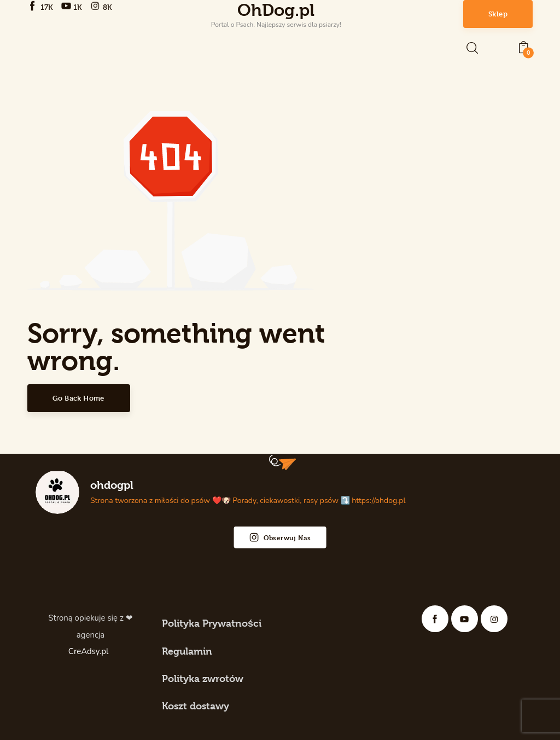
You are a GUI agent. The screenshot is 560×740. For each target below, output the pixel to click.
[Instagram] (102, 7)
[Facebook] (42, 7)
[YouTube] (73, 7)
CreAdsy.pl (89, 651)
